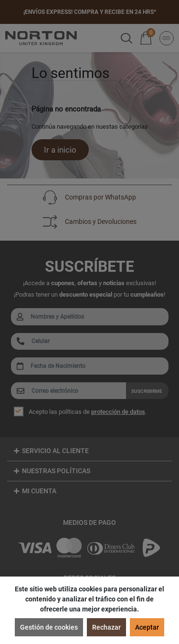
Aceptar (147, 627)
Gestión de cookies (49, 627)
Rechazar (106, 627)
